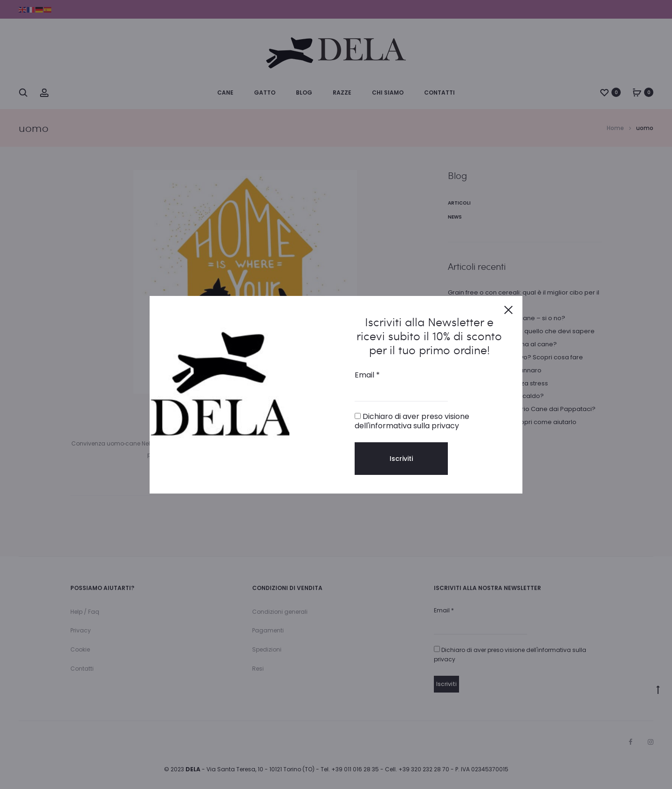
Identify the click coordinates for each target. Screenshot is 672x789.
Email (367, 375)
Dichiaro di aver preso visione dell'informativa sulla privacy (412, 421)
